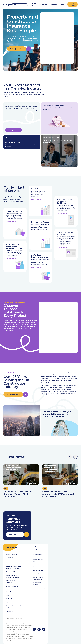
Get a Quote (72, 4)
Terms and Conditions (12, 625)
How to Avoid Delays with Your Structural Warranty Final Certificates (18, 497)
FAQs (8, 606)
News (62, 4)
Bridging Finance (38, 577)
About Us (9, 595)
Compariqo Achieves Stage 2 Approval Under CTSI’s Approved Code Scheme (58, 497)
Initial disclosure (11, 623)
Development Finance (12, 575)
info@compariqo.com (39, 550)
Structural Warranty (11, 558)
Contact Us (9, 602)
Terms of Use (20, 622)
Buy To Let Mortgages (39, 574)
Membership (10, 615)
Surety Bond (9, 561)
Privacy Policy (10, 622)
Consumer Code (22, 623)
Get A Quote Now (17, 49)
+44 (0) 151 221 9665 (38, 552)
